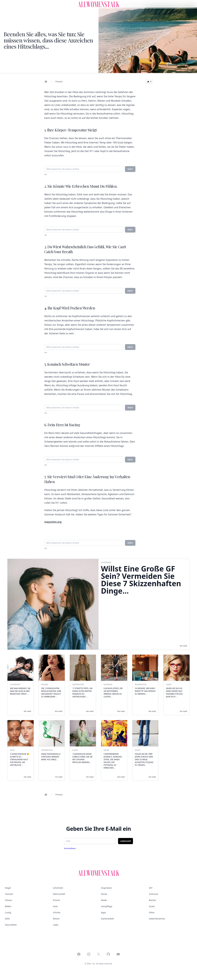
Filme (152, 912)
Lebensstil (126, 841)
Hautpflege (107, 906)
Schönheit (58, 888)
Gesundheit (11, 925)
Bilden (8, 906)
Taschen (9, 894)
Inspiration (106, 888)
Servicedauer (70, 848)
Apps (104, 912)
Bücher (153, 900)
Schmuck (154, 894)
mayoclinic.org (53, 522)
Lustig (8, 912)
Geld (7, 919)
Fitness (8, 900)
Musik (104, 894)
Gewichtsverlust (157, 919)
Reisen (56, 919)
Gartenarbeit (107, 919)
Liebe (56, 925)
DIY (151, 888)
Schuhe (57, 912)
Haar (55, 906)
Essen (152, 906)
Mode (104, 900)
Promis (59, 82)
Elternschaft (59, 894)
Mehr (130, 169)
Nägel (8, 888)
